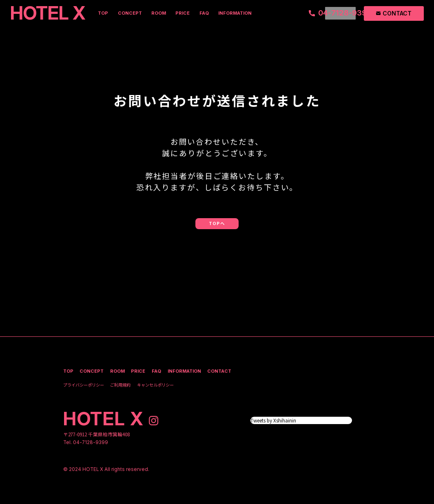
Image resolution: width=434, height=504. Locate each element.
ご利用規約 (120, 385)
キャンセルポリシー (155, 385)
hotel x (104, 419)
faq (204, 13)
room (159, 13)
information (235, 13)
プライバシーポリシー (84, 385)
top (103, 13)
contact (219, 371)
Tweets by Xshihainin (273, 420)
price (183, 13)
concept (130, 13)
